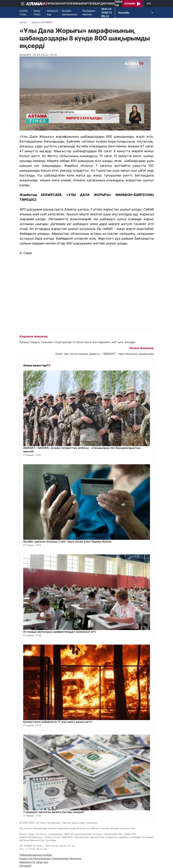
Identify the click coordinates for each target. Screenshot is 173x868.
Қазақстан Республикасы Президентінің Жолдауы (50, 858)
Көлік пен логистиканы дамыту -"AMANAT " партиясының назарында (105, 354)
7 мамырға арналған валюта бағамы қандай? (54, 812)
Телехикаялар (77, 4)
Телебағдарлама (101, 4)
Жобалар (59, 4)
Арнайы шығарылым (70, 12)
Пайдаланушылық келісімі (36, 855)
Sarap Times (37, 12)
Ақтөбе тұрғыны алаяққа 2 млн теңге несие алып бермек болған (67, 541)
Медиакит (25, 866)
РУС (149, 4)
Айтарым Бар (53, 12)
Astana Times (23, 12)
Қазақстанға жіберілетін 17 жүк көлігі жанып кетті (58, 722)
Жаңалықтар (41, 4)
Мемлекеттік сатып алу (34, 862)
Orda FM (119, 4)
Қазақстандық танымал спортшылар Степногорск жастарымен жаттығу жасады (77, 342)
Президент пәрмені (89, 12)
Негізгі (23, 22)
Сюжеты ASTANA (42, 22)
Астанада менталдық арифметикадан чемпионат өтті (60, 632)
